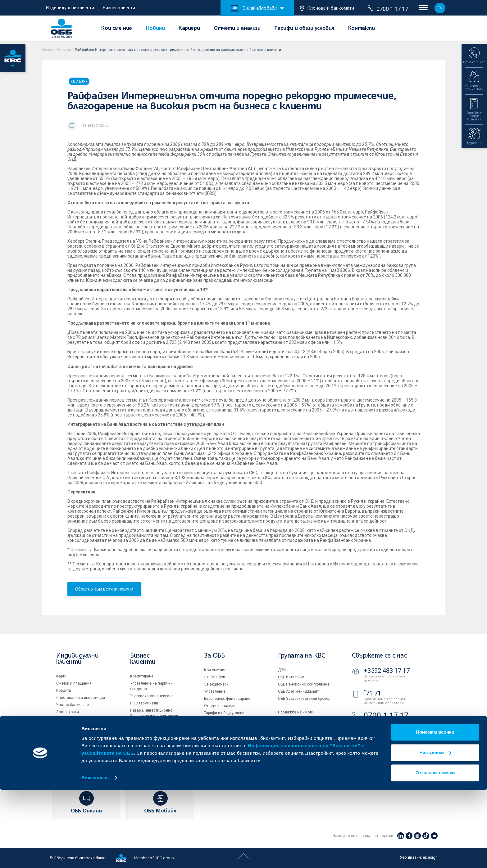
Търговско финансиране (152, 696)
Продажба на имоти (296, 712)
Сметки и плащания (74, 683)
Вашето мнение (218, 749)
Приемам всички (435, 810)
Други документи (219, 720)
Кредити (64, 690)
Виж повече (95, 856)
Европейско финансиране (227, 699)
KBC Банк (79, 81)
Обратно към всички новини (104, 589)
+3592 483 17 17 (387, 671)
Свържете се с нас (379, 656)
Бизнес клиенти (119, 8)
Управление (215, 691)
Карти (61, 676)
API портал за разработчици (303, 754)
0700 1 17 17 (388, 9)
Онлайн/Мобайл (253, 8)
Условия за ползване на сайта (305, 726)
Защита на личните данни (301, 740)
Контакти (362, 29)
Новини (155, 29)
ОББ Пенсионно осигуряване (304, 684)
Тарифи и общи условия (304, 29)
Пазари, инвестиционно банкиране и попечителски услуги (154, 716)
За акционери (216, 684)
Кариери (189, 29)
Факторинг (139, 729)
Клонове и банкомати (327, 8)
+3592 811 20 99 (387, 733)
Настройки (435, 830)
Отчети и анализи (237, 29)
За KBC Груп (215, 677)
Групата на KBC (301, 656)
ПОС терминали (144, 703)
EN (440, 8)
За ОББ (214, 656)
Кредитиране (142, 676)
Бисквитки (287, 733)
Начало (48, 50)
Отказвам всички (435, 851)
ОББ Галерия (215, 727)
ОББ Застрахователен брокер (304, 699)
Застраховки (68, 712)
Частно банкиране (73, 705)
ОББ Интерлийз (291, 677)
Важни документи (294, 747)
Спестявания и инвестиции (81, 698)
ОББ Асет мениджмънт (298, 691)
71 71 (372, 693)
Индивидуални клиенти (70, 8)
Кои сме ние (117, 29)
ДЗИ (282, 670)
